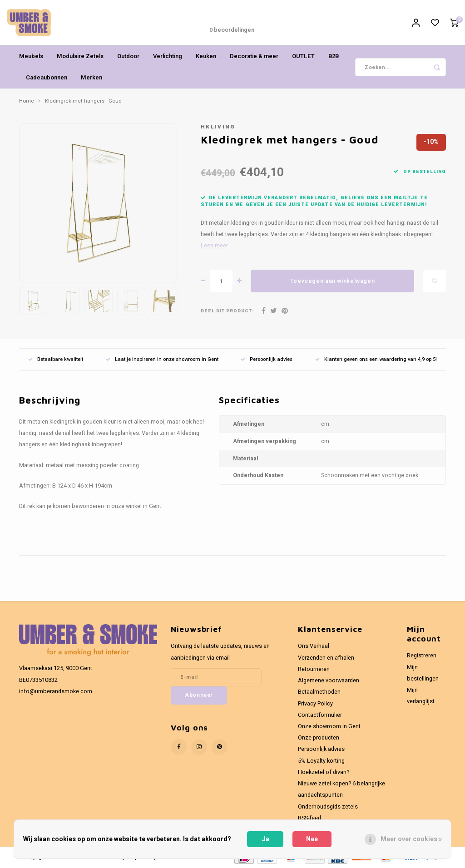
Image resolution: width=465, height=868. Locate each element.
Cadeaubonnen (47, 77)
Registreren (422, 656)
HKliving (218, 127)
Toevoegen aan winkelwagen (332, 281)
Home (27, 101)
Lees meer (214, 246)
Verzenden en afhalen (326, 658)
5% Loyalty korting (321, 761)
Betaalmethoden (319, 692)
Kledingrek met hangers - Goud (83, 101)
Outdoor (128, 56)
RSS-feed (309, 818)
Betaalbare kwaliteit (56, 359)
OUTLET (303, 56)
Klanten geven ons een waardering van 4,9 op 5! (376, 359)
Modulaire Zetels (80, 56)
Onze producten (319, 738)
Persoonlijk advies (267, 359)
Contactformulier (320, 715)
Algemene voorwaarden (329, 681)
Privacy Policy (315, 704)
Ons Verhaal (314, 646)
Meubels (31, 56)
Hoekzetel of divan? (324, 772)
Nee (312, 839)
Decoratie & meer (254, 56)
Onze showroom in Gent (329, 726)
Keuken (206, 56)
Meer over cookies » (411, 839)
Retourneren (314, 669)
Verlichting (168, 56)
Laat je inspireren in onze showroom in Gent (162, 359)
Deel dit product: (227, 311)
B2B (334, 56)
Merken (92, 77)
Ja (265, 839)
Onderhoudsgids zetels (328, 807)
